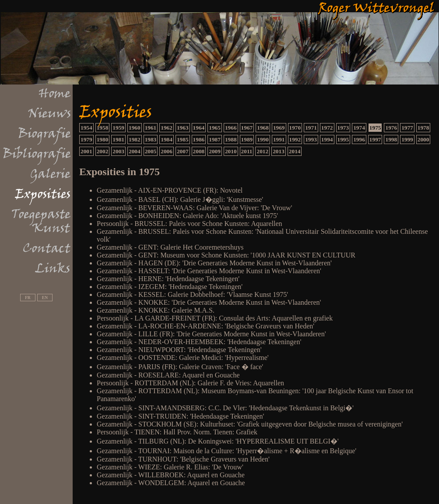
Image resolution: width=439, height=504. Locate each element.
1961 (151, 128)
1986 (199, 139)
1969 (279, 128)
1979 (86, 139)
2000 (423, 139)
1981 (118, 139)
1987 (215, 139)
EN (45, 298)
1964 (199, 128)
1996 (359, 139)
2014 (295, 151)
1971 (311, 128)
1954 (86, 128)
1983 (151, 139)
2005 (151, 151)
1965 (215, 128)
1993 (311, 139)
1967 (247, 128)
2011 (247, 151)
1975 (375, 128)
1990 (263, 139)
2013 (279, 151)
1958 (103, 128)
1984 (167, 139)
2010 (231, 151)
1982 (135, 139)
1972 (327, 128)
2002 (103, 151)
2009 (215, 151)
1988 (231, 139)
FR (28, 298)
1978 (423, 128)
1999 (407, 139)
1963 (183, 128)
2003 (118, 151)
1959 (118, 128)
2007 (183, 151)
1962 (167, 128)
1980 (103, 139)
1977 (407, 128)
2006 (167, 151)
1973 (343, 128)
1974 (359, 128)
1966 (231, 128)
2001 (86, 151)
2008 (199, 151)
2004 (135, 151)
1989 (247, 139)
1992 (295, 139)
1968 (263, 128)
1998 (391, 139)
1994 (327, 139)
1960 (135, 128)
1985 (183, 139)
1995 (343, 139)
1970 (295, 128)
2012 (262, 151)
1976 (391, 128)
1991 (279, 139)
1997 (375, 139)
